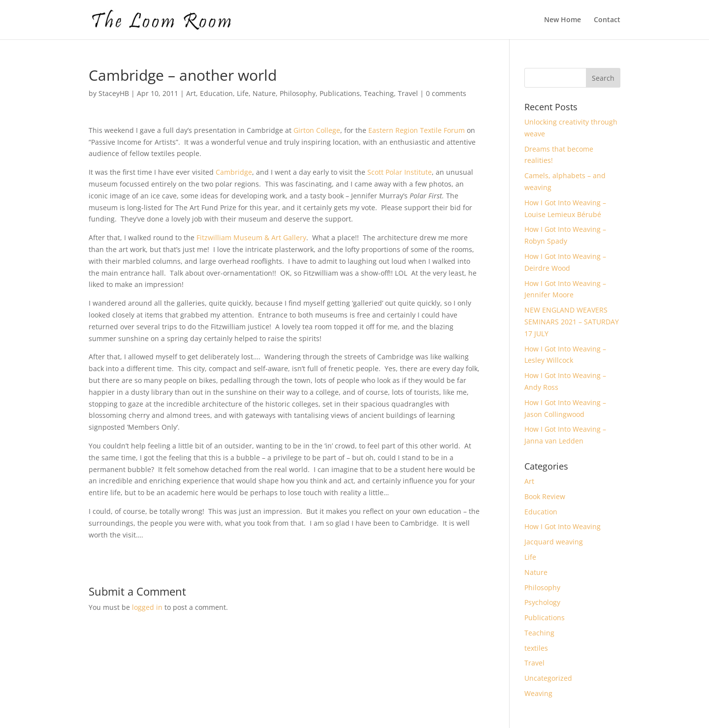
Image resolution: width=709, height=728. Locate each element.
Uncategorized (548, 678)
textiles (536, 648)
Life (243, 93)
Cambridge (234, 172)
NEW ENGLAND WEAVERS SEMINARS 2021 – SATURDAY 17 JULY (572, 322)
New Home (563, 20)
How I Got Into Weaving (563, 526)
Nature (264, 93)
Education (216, 93)
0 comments (446, 93)
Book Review (545, 496)
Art (191, 93)
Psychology (542, 602)
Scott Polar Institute (400, 172)
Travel (408, 93)
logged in (147, 607)
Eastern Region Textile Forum (417, 130)
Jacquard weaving (554, 542)
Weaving (538, 693)
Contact (607, 20)
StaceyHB (114, 93)
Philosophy (298, 93)
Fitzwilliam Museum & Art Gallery (251, 237)
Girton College (317, 130)
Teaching (379, 93)
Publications (340, 93)
